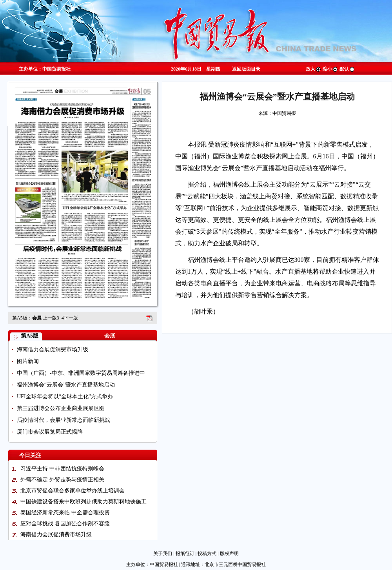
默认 (347, 69)
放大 (314, 69)
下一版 (70, 318)
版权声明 (229, 554)
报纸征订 (185, 554)
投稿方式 (207, 554)
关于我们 (163, 554)
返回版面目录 (246, 69)
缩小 (330, 69)
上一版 (51, 318)
